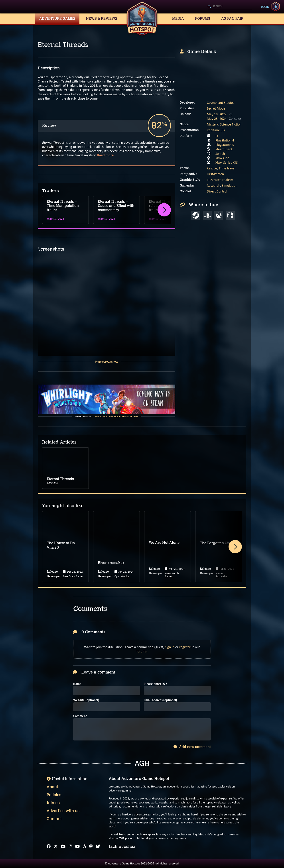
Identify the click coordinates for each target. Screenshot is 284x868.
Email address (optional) (160, 700)
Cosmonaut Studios (220, 103)
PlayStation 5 (225, 145)
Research (213, 186)
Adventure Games (57, 19)
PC (217, 136)
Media (178, 19)
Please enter (156, 684)
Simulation (230, 186)
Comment (80, 716)
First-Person (215, 174)
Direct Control (217, 191)
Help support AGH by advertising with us (116, 417)
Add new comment (192, 747)
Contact (54, 819)
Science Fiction (231, 124)
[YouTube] (77, 846)
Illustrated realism (220, 180)
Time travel (227, 168)
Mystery (213, 124)
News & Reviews (102, 19)
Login (265, 7)
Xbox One (222, 158)
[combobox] (230, 7)
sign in (170, 647)
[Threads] (85, 846)
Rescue (212, 168)
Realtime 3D (216, 130)
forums (142, 651)
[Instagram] (71, 846)
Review (49, 126)
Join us (53, 803)
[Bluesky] (98, 846)
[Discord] (63, 846)
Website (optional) (86, 700)
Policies (54, 795)
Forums (203, 19)
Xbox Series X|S (227, 162)
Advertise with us (63, 811)
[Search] (230, 7)
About (52, 787)
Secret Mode (216, 108)
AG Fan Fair (232, 19)
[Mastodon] (91, 846)
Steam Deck (224, 149)
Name (77, 684)
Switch (220, 154)
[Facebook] (49, 846)
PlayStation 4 (225, 140)
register (185, 647)
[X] (56, 846)
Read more (105, 155)
